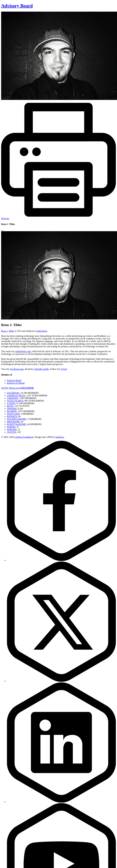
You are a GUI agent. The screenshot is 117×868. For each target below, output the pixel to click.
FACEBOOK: (13, 393)
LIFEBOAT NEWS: (16, 396)
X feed (64, 369)
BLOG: (10, 406)
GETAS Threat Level (17, 388)
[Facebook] (61, 560)
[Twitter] (61, 681)
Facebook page (17, 369)
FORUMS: (12, 429)
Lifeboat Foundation (24, 437)
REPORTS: (12, 416)
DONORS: (12, 409)
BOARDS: (12, 411)
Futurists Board (14, 380)
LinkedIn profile (41, 369)
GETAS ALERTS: (15, 401)
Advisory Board (17, 6)
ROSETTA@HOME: (17, 424)
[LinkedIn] (61, 802)
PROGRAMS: (14, 422)
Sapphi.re (60, 437)
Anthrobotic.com (23, 351)
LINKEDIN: (13, 398)
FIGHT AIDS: (14, 414)
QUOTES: (12, 432)
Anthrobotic (42, 331)
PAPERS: (11, 427)
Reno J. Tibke (8, 331)
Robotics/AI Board (16, 383)
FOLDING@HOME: (17, 419)
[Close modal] (2, 231)
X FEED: (11, 403)
